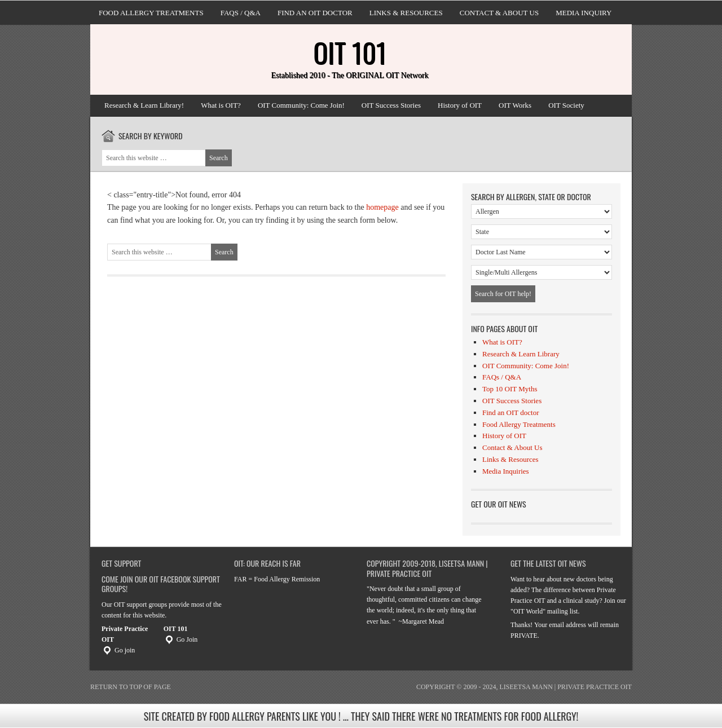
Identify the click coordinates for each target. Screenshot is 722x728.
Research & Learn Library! (144, 105)
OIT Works (515, 105)
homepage (382, 207)
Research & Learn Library (521, 354)
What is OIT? (221, 105)
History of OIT (460, 105)
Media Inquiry (584, 13)
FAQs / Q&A (241, 13)
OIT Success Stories (391, 105)
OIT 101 (350, 52)
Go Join (181, 639)
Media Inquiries (506, 471)
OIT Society (566, 105)
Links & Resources (406, 13)
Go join (118, 650)
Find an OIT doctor (315, 13)
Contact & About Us (499, 13)
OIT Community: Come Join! (301, 105)
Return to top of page (131, 687)
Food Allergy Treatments (151, 13)
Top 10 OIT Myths (510, 389)
